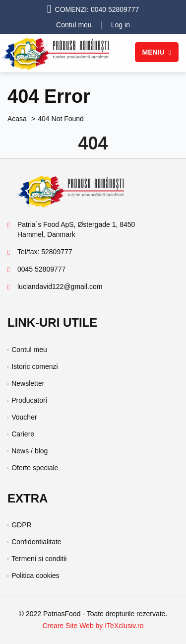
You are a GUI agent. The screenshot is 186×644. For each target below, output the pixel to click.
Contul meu (74, 25)
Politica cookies (35, 575)
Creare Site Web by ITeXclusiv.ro (93, 626)
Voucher (24, 417)
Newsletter (28, 383)
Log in (121, 25)
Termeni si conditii (39, 559)
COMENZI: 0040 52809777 (97, 9)
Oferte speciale (35, 468)
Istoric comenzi (34, 366)
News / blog (30, 451)
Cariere (23, 434)
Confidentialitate (36, 542)
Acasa (17, 119)
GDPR (21, 525)
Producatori (29, 400)
